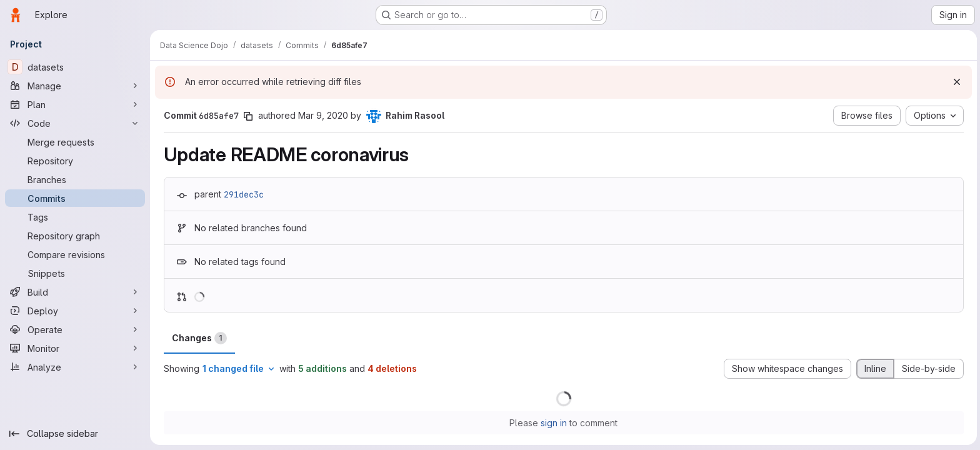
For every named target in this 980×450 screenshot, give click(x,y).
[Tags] (75, 217)
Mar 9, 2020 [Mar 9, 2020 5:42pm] (322, 115)
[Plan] (75, 104)
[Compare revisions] (75, 254)
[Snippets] (75, 273)
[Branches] (75, 179)
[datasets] (75, 67)
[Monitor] (75, 348)
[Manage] (75, 86)
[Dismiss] (955, 82)
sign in (553, 423)
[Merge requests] (75, 142)
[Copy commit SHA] (247, 116)
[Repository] (75, 161)
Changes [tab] (198, 338)
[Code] (75, 123)
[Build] (75, 292)
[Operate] (75, 329)
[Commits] (75, 198)
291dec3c (242, 194)
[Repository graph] (75, 236)
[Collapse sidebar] (75, 434)
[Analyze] (75, 367)
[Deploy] (75, 311)
